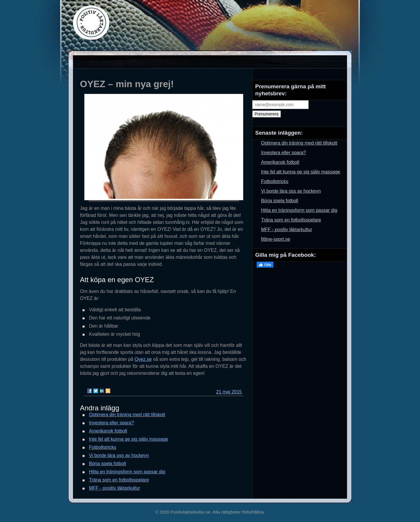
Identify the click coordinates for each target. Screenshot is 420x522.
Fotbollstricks (103, 447)
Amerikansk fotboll (108, 431)
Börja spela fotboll (107, 464)
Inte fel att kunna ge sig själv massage (128, 439)
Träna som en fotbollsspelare (119, 480)
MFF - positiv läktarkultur (114, 488)
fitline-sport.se (276, 239)
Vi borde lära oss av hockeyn (119, 455)
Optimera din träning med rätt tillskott (127, 415)
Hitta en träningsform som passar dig (127, 472)
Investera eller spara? (111, 423)
